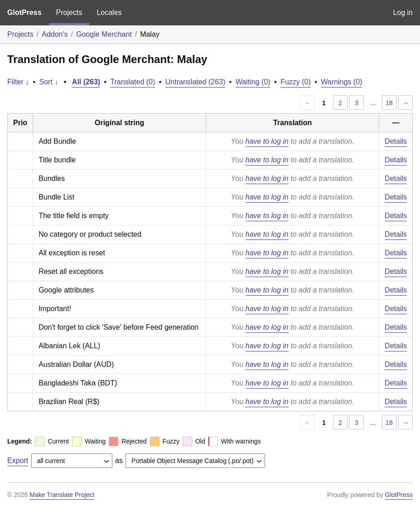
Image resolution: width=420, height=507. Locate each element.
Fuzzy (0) (296, 82)
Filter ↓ (18, 82)
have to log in (267, 141)
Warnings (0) (341, 82)
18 (389, 103)
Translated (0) (133, 82)
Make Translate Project (62, 495)
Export (18, 461)
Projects (69, 12)
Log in (403, 12)
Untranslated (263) (196, 82)
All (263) (86, 82)
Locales (109, 12)
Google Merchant (104, 34)
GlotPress (24, 12)
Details (396, 141)
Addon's (55, 34)
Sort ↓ (49, 82)
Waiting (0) (253, 82)
